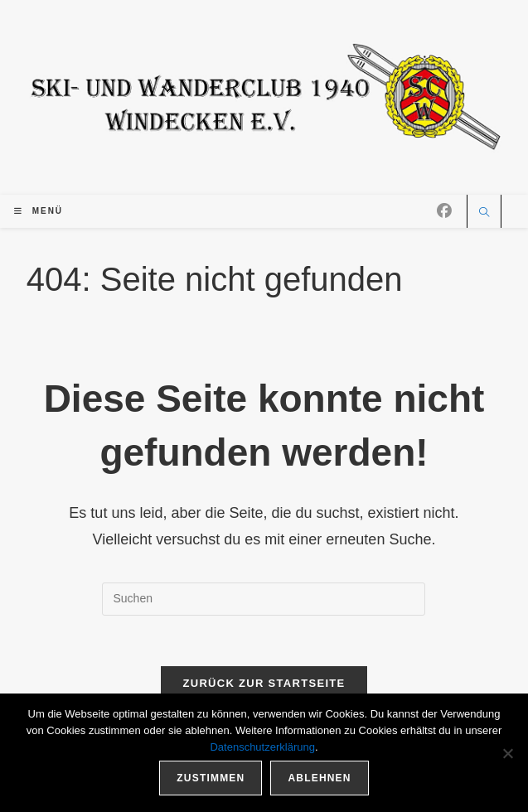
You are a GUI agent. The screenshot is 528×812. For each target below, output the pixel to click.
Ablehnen (319, 778)
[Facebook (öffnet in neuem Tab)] (444, 211)
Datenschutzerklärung (262, 747)
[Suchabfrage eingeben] (264, 599)
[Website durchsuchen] (484, 214)
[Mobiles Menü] (39, 211)
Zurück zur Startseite (264, 683)
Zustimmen (211, 778)
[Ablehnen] (507, 753)
